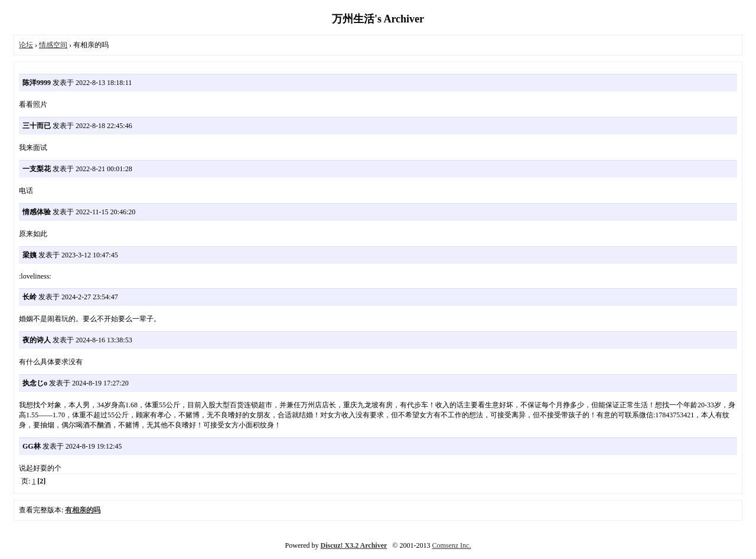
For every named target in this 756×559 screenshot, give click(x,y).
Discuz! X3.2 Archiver (354, 545)
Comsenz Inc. (451, 545)
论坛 (26, 45)
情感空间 (53, 45)
